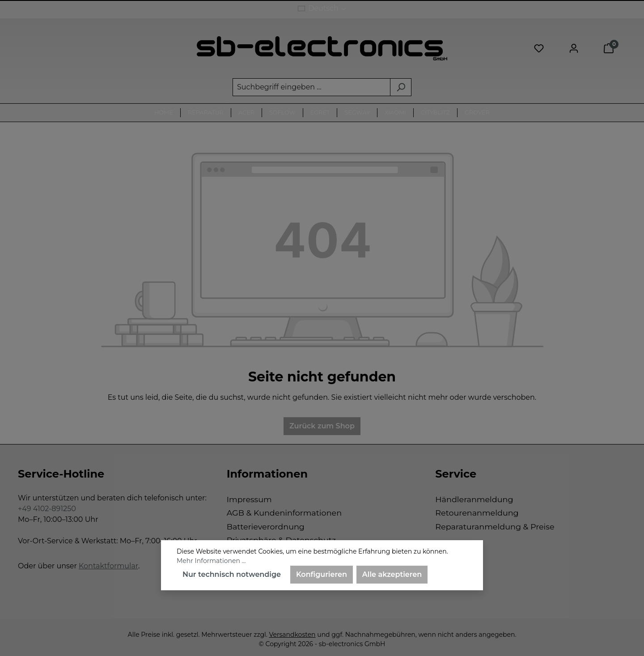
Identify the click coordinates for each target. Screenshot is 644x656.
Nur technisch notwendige (232, 574)
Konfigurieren (322, 574)
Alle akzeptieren (392, 574)
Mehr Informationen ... (211, 561)
